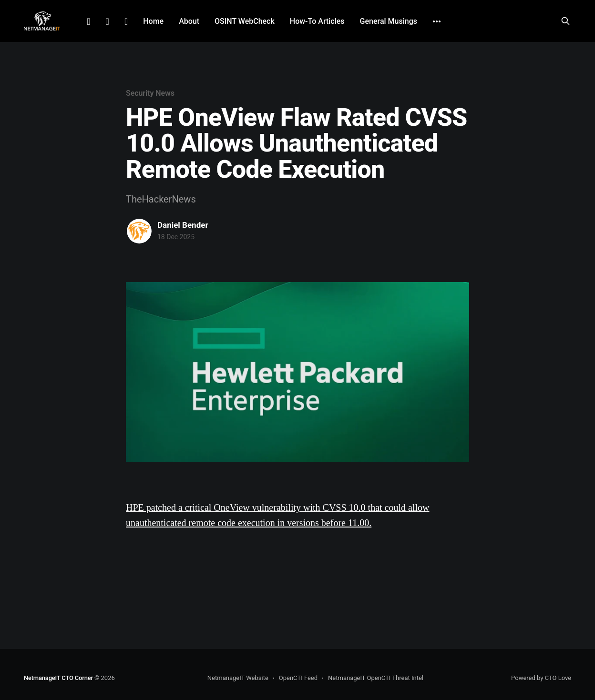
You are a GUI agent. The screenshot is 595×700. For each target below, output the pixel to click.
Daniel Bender (183, 225)
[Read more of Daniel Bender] (139, 231)
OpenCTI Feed (298, 678)
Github (126, 21)
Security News (150, 93)
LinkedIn (88, 21)
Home (153, 21)
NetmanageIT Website (238, 678)
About (189, 21)
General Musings (389, 21)
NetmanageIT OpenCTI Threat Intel (376, 678)
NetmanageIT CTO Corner (58, 678)
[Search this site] (565, 21)
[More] (437, 21)
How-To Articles (317, 21)
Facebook (108, 21)
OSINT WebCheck (245, 21)
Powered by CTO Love (541, 678)
